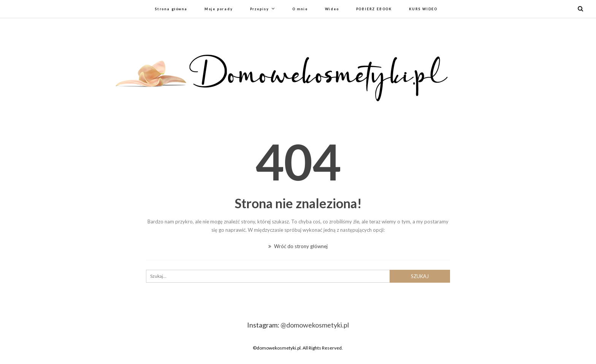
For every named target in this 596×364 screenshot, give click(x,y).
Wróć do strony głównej (298, 246)
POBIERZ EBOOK (374, 9)
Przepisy (260, 9)
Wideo (332, 9)
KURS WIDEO (423, 9)
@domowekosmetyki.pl (315, 325)
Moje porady (219, 9)
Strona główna (171, 9)
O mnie (300, 9)
